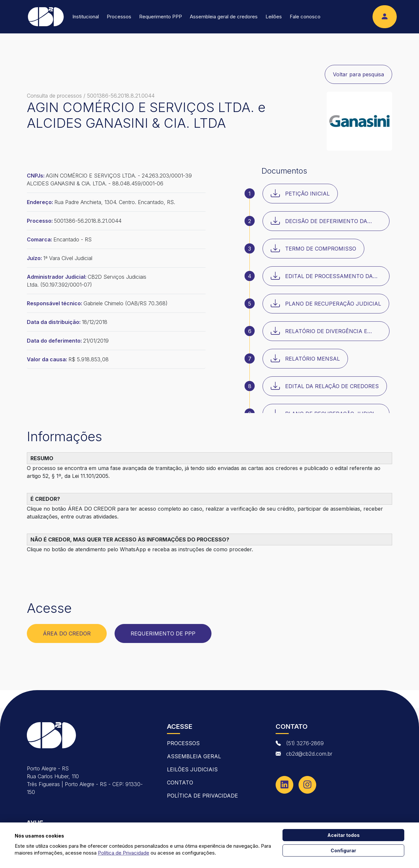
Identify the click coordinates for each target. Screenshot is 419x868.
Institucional (86, 17)
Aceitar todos (344, 835)
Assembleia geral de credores (224, 17)
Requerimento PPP (161, 17)
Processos (119, 17)
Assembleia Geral (194, 756)
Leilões (274, 17)
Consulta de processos (54, 96)
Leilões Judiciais (192, 769)
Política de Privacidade (202, 796)
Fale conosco (305, 17)
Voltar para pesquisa (358, 74)
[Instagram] (307, 785)
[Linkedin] (284, 785)
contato (180, 783)
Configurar (343, 850)
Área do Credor (67, 633)
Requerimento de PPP (163, 633)
